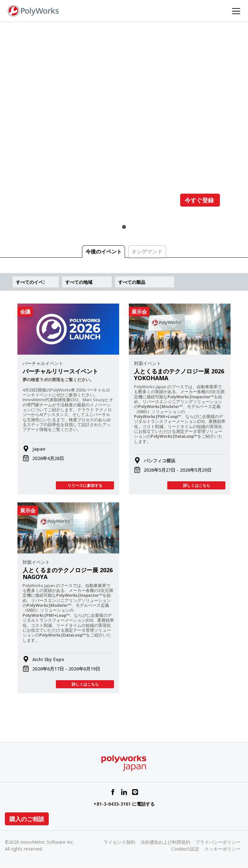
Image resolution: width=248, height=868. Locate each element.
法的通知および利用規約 (165, 842)
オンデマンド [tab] (147, 252)
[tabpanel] (124, 125)
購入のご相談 (27, 819)
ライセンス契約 (119, 842)
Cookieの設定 (185, 849)
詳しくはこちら (196, 485)
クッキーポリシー (222, 849)
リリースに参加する (85, 485)
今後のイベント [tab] (104, 252)
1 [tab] (124, 227)
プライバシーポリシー (218, 842)
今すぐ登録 (200, 200)
